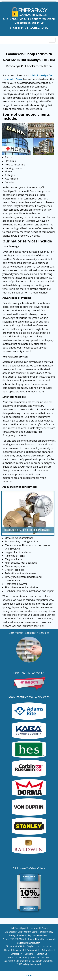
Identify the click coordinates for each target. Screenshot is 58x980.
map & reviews (41, 935)
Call (29, 975)
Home (7, 950)
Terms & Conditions (17, 958)
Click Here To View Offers (29, 868)
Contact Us (42, 954)
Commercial (33, 950)
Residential (18, 950)
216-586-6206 (36, 28)
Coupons (29, 954)
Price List (34, 958)
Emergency (16, 954)
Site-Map (46, 958)
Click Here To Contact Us (29, 673)
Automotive (47, 950)
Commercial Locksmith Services (29, 633)
